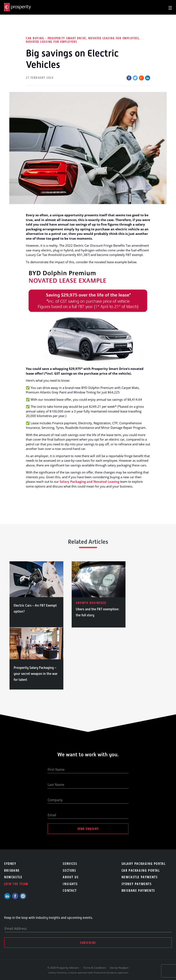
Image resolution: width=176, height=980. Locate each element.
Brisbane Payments (138, 890)
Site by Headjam (119, 968)
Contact (70, 890)
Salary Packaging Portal (144, 864)
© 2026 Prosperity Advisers (63, 968)
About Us (71, 877)
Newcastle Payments (140, 877)
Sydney (10, 864)
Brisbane (12, 870)
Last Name (56, 785)
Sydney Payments (137, 884)
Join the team (16, 884)
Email (52, 815)
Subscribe (88, 943)
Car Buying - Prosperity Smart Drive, (57, 38)
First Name (56, 770)
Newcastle (13, 877)
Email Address (16, 929)
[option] (36, 594)
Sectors (69, 870)
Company (55, 800)
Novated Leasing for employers (51, 42)
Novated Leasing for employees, (114, 38)
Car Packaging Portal (141, 870)
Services (70, 864)
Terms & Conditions (95, 968)
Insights (70, 884)
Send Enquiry (88, 829)
